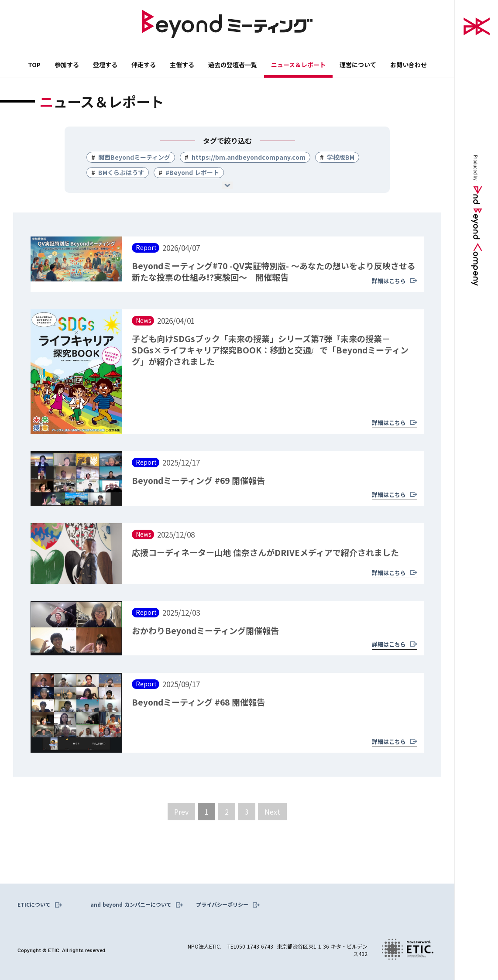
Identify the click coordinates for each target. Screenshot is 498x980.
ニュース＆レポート (298, 65)
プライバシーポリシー (222, 905)
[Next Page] (272, 812)
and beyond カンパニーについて (131, 905)
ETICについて (34, 905)
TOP (34, 65)
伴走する (144, 65)
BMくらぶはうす (121, 172)
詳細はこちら (389, 281)
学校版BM (341, 157)
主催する (182, 65)
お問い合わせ (409, 65)
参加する (67, 65)
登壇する (105, 65)
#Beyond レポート (192, 172)
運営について (358, 65)
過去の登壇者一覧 (233, 65)
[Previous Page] (181, 812)
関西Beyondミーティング (134, 157)
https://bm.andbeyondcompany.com (249, 157)
